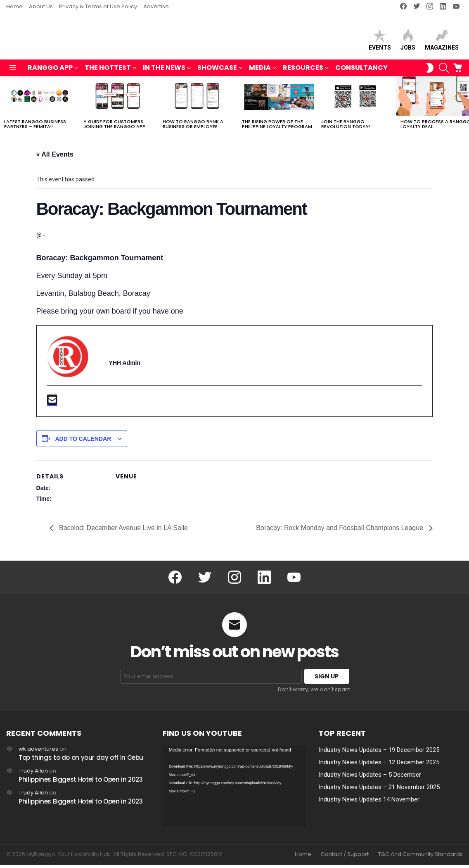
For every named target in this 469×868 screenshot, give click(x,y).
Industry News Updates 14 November (369, 803)
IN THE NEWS (164, 72)
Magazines (442, 42)
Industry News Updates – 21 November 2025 (379, 791)
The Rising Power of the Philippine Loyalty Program (277, 128)
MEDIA (260, 72)
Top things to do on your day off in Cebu (81, 761)
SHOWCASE (217, 72)
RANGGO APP (50, 72)
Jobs (408, 42)
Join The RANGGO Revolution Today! (346, 128)
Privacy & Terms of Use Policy (98, 6)
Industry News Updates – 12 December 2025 (379, 766)
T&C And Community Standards (420, 858)
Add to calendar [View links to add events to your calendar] (83, 442)
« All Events (55, 158)
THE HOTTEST (108, 72)
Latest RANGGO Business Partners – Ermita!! (35, 128)
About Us (41, 6)
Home (14, 6)
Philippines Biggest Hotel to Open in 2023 (81, 783)
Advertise (156, 6)
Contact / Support (345, 858)
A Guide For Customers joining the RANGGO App (114, 128)
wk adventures (38, 753)
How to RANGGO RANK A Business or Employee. (193, 128)
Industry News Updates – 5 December (370, 778)
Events (380, 42)
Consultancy (361, 71)
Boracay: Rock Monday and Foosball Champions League (340, 532)
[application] (235, 790)
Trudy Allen (33, 774)
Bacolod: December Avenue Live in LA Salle (123, 532)
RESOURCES (303, 72)
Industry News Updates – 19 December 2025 (379, 754)
